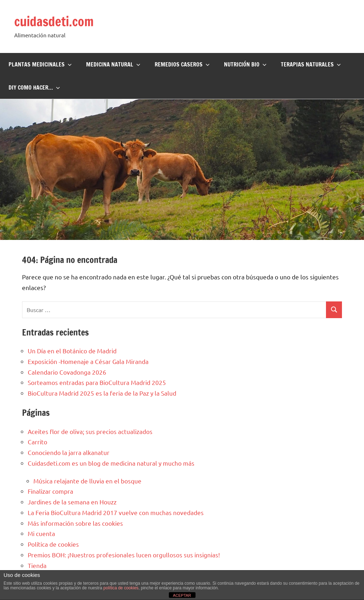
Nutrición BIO (245, 64)
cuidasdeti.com (54, 22)
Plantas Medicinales (40, 64)
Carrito (38, 442)
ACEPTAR (182, 595)
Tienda (37, 565)
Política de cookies (53, 544)
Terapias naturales (311, 64)
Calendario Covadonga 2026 (67, 372)
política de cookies (121, 588)
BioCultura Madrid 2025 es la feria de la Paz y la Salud (102, 393)
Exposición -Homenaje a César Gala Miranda (88, 361)
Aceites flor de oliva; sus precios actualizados (90, 431)
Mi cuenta (41, 533)
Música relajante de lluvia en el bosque (87, 481)
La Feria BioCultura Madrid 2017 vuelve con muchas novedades (116, 512)
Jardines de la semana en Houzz (72, 502)
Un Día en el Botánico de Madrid (72, 351)
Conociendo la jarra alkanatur (69, 452)
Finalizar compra (50, 491)
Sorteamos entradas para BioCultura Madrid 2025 (97, 382)
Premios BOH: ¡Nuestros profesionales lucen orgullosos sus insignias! (124, 555)
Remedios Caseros (182, 64)
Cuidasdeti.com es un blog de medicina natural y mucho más (111, 463)
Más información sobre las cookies (75, 523)
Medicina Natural (113, 64)
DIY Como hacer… (34, 87)
